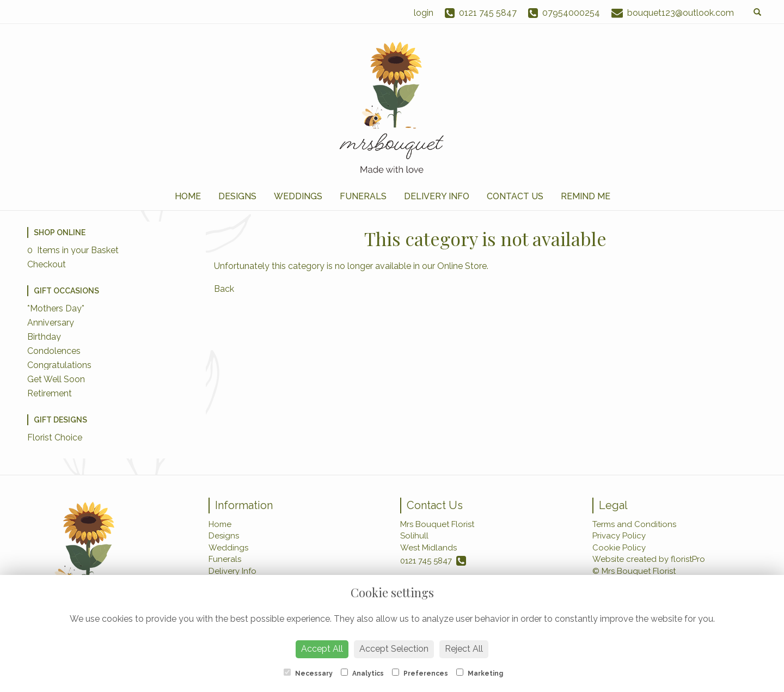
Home (188, 196)
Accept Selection (394, 649)
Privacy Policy (619, 536)
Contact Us (515, 196)
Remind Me (586, 196)
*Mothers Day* (56, 308)
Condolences (54, 351)
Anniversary (51, 323)
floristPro (688, 559)
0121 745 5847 (433, 561)
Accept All (322, 649)
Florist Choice (55, 437)
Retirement (50, 393)
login (424, 13)
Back (224, 289)
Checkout (47, 264)
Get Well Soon (56, 379)
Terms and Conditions (634, 524)
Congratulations (59, 365)
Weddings (298, 196)
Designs (237, 196)
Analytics (362, 673)
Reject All (464, 649)
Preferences (420, 673)
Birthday (44, 337)
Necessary (308, 673)
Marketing (480, 673)
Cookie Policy (619, 548)
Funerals (363, 196)
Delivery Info (437, 196)
